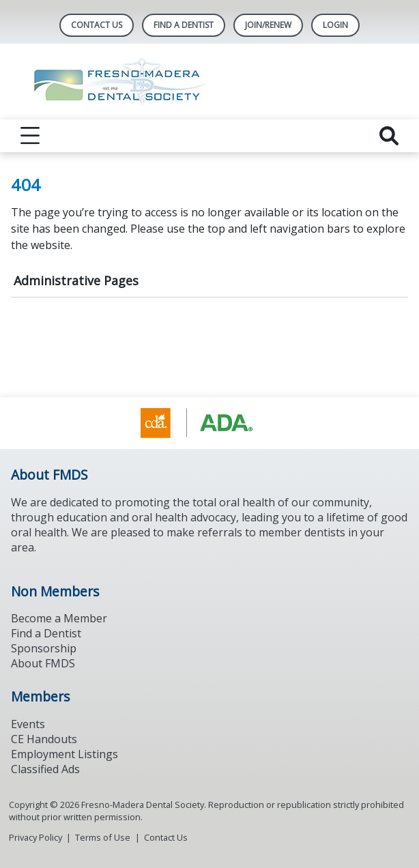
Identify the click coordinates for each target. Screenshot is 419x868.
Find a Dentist (46, 633)
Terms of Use (103, 837)
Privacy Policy (35, 837)
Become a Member (59, 618)
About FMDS (43, 663)
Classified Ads (45, 769)
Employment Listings (64, 754)
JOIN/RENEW (268, 25)
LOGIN (335, 25)
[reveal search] (389, 136)
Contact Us (97, 25)
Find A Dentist (184, 25)
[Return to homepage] (210, 82)
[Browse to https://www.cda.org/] (210, 423)
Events (28, 724)
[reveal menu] (30, 136)
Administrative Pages (76, 280)
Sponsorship (44, 648)
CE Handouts (44, 739)
